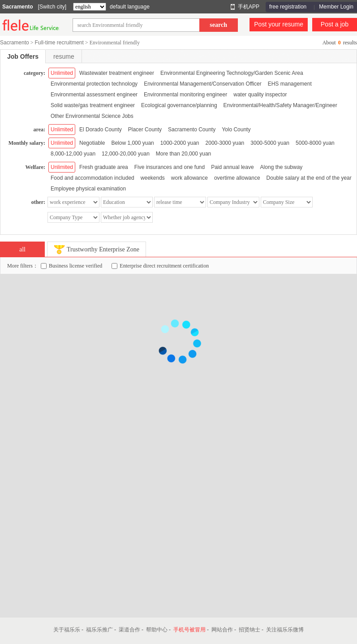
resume (64, 56)
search (218, 25)
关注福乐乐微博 (285, 630)
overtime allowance (237, 178)
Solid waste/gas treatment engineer (93, 105)
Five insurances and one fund (170, 167)
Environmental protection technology (94, 84)
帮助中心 (157, 630)
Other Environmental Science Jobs (92, 116)
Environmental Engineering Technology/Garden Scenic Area (232, 73)
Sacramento (18, 7)
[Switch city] (52, 7)
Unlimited (62, 73)
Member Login (336, 7)
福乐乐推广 (99, 630)
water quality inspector (260, 95)
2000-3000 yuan (225, 143)
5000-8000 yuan (315, 143)
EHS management (290, 84)
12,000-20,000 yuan (126, 154)
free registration (288, 7)
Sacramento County (192, 130)
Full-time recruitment (59, 43)
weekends (153, 178)
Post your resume (279, 24)
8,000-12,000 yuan (73, 154)
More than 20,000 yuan (183, 154)
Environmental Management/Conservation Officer (203, 84)
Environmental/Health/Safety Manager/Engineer (280, 105)
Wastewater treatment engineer (117, 73)
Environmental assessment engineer (94, 95)
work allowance (189, 178)
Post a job (335, 24)
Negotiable (92, 143)
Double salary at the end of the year (309, 178)
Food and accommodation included (92, 178)
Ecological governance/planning (179, 105)
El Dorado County (101, 130)
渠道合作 (129, 630)
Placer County (145, 130)
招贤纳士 (249, 630)
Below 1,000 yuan (132, 143)
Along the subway (282, 167)
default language (130, 7)
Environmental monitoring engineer (185, 95)
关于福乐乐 (67, 630)
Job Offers (23, 56)
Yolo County (236, 130)
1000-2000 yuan (180, 143)
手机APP (249, 7)
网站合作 (222, 630)
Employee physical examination (88, 189)
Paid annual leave (232, 167)
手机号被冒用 (189, 630)
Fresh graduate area (104, 167)
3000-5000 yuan (270, 143)
